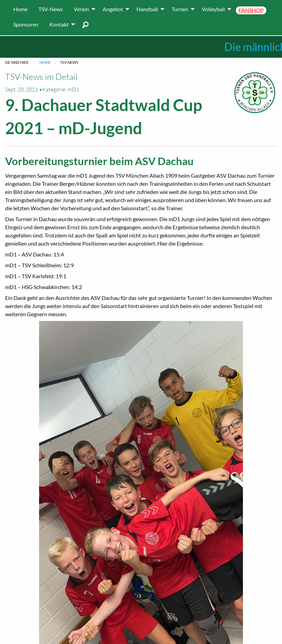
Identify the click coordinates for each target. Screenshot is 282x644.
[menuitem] (20, 9)
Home (45, 62)
